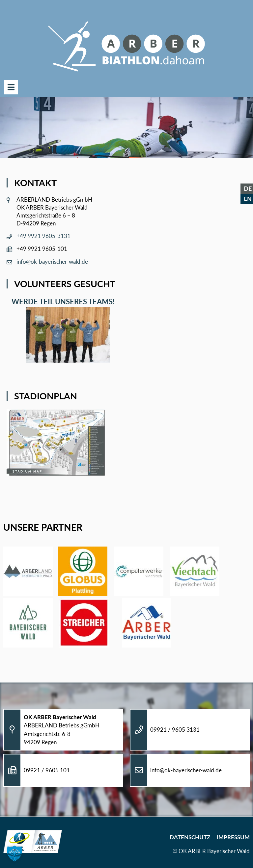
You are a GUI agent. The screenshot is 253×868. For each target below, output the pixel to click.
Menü (11, 87)
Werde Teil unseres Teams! (61, 301)
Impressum (233, 837)
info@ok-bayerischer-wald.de (52, 262)
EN (248, 199)
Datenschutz (190, 837)
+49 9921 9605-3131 (43, 236)
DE (248, 188)
